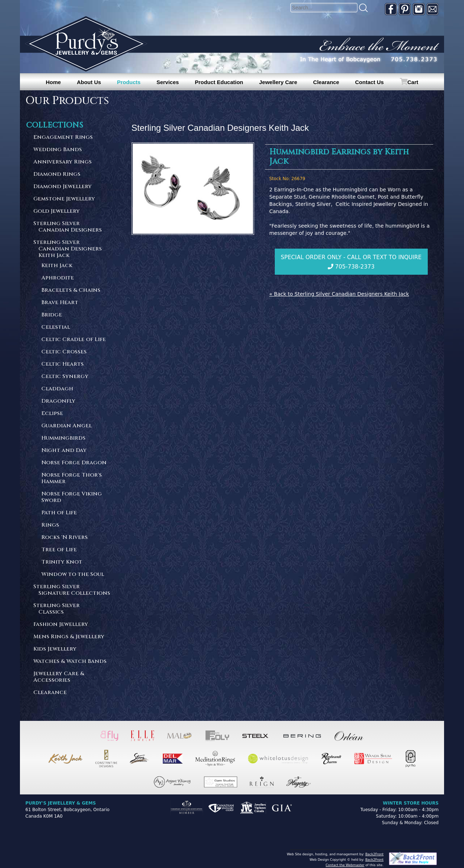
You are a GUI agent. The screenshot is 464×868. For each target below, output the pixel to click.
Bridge (52, 315)
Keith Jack (57, 266)
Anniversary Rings (63, 162)
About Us (89, 82)
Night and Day (64, 451)
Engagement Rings (63, 138)
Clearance (326, 82)
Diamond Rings (57, 175)
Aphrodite (58, 278)
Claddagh (57, 389)
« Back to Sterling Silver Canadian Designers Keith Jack (339, 294)
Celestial (56, 327)
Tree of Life (59, 550)
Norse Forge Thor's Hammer (72, 479)
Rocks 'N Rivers (65, 538)
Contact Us (370, 82)
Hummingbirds (63, 438)
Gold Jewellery (57, 211)
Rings (50, 525)
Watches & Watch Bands (70, 662)
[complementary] (411, 828)
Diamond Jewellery (63, 187)
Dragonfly (58, 401)
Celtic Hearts (63, 364)
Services (168, 82)
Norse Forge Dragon (74, 463)
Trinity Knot (62, 562)
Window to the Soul (73, 575)
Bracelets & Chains (71, 290)
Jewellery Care (278, 82)
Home (53, 82)
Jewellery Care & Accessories (59, 677)
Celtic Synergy (65, 377)
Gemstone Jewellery (64, 199)
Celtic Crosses (64, 352)
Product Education (219, 82)
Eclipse (52, 414)
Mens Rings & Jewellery (69, 637)
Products (129, 82)
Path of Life (59, 513)
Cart (413, 82)
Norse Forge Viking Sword (72, 497)
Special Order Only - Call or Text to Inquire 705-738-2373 (351, 262)
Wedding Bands (58, 150)
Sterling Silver (72, 227)
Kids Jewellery (55, 649)
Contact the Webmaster (345, 865)
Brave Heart (60, 303)
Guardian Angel (67, 426)
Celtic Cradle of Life (74, 340)
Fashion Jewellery (61, 625)
